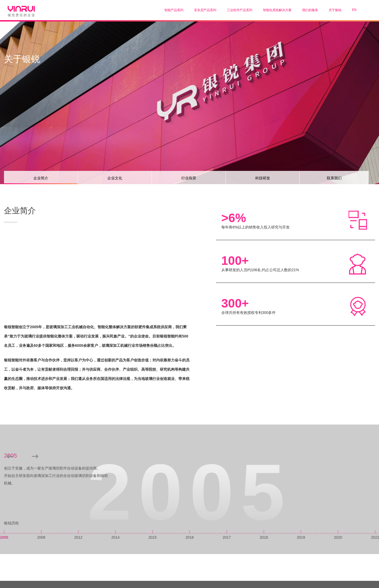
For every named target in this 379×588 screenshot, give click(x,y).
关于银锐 (335, 10)
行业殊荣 (189, 178)
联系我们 (334, 178)
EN (354, 10)
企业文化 (115, 178)
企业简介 (41, 178)
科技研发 (263, 178)
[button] (35, 495)
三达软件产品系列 (240, 10)
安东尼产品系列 (205, 10)
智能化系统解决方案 (277, 10)
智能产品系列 (174, 10)
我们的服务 (310, 10)
